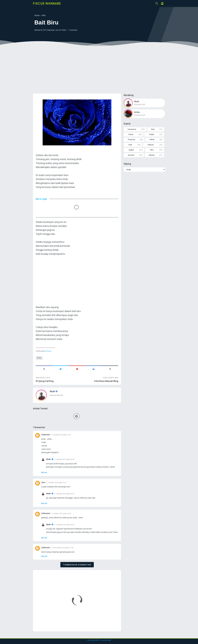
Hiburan (152, 155)
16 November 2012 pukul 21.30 (63, 548)
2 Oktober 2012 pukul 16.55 (62, 514)
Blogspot (49, 351)
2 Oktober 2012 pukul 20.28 (65, 459)
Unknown (46, 435)
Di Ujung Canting (45, 381)
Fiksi (40, 358)
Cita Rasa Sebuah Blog (106, 381)
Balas (44, 473)
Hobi (130, 145)
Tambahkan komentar (77, 565)
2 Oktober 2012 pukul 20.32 (65, 525)
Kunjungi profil (140, 104)
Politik (151, 134)
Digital (131, 150)
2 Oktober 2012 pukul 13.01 (62, 435)
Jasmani (131, 155)
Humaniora (132, 129)
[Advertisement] (99, 70)
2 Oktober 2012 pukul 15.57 (57, 483)
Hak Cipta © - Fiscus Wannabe (99, 640)
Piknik (152, 140)
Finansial (131, 140)
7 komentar (73, 30)
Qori (43, 482)
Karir (153, 129)
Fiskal (131, 134)
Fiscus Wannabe (47, 3)
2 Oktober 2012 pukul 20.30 (65, 494)
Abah (53, 391)
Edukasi (151, 145)
